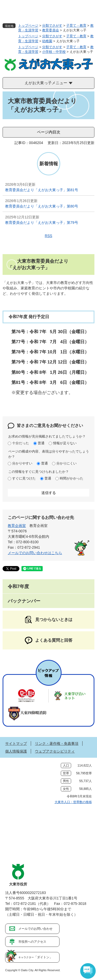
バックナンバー (24, 601)
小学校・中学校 (54, 52)
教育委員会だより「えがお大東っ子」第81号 (42, 190)
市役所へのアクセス (32, 942)
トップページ (28, 26)
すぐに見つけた (24, 478)
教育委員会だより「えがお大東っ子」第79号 (42, 223)
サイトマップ (16, 743)
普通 (41, 443)
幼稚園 (47, 41)
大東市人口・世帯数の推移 (73, 802)
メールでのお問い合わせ (35, 929)
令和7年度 (18, 586)
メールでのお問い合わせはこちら (35, 553)
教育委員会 (51, 30)
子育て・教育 (76, 26)
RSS (48, 236)
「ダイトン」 (35, 957)
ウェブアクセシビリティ (55, 751)
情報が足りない (65, 443)
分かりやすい (22, 463)
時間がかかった (72, 478)
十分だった (21, 443)
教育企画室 (17, 526)
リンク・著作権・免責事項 (57, 743)
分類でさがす (52, 26)
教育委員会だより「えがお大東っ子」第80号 (42, 206)
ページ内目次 (49, 132)
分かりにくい (66, 463)
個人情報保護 (16, 751)
